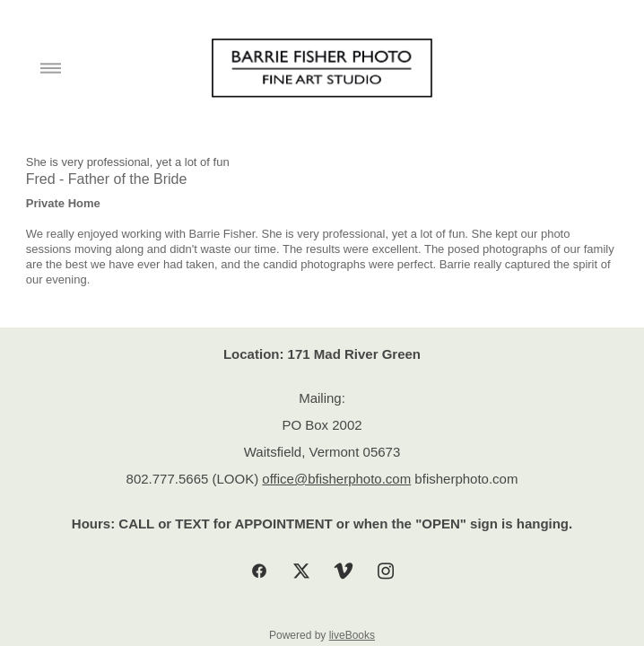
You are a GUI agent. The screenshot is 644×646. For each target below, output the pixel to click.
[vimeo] (343, 572)
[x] (301, 572)
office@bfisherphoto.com (336, 479)
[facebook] (259, 572)
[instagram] (385, 572)
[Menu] (51, 69)
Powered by (322, 635)
